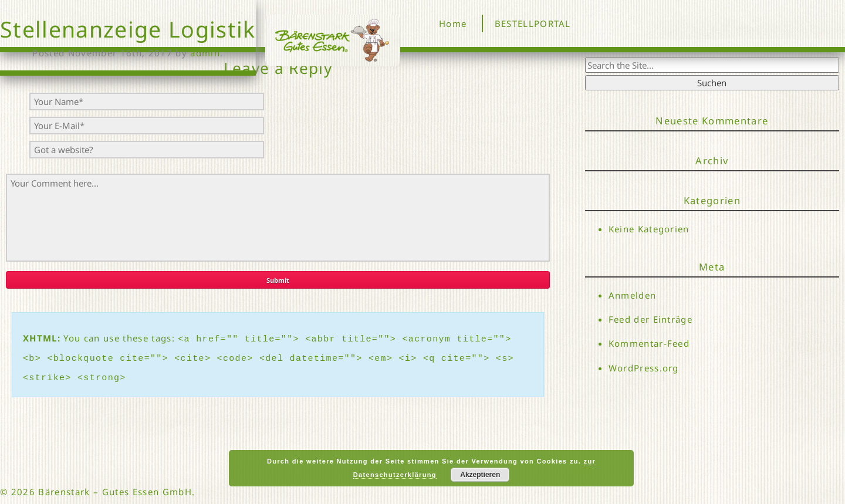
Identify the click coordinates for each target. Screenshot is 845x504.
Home (453, 23)
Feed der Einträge (651, 319)
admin (205, 53)
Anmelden (633, 295)
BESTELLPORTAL (533, 23)
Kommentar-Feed (649, 344)
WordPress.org (644, 368)
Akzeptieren (480, 475)
